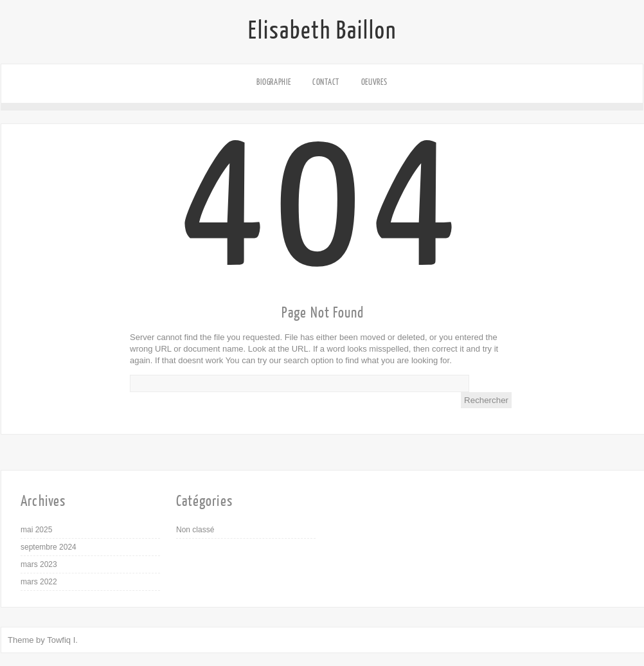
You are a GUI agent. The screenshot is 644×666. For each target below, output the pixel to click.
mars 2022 (39, 582)
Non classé (195, 530)
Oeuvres (374, 82)
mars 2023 (39, 564)
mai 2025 (36, 530)
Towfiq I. (62, 640)
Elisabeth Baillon (322, 31)
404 (323, 246)
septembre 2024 (49, 547)
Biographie (273, 82)
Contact (326, 82)
